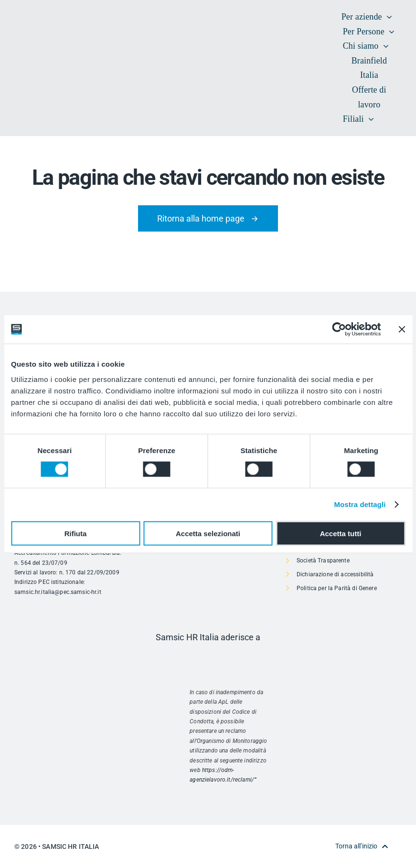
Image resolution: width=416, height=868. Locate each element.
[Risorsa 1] (208, 658)
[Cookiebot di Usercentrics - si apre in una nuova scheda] (339, 329)
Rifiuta (76, 533)
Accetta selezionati (208, 533)
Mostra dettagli (360, 504)
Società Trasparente (323, 561)
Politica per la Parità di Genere (337, 588)
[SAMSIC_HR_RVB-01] (29, 58)
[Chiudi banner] (402, 329)
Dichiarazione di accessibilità (335, 574)
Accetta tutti (341, 533)
